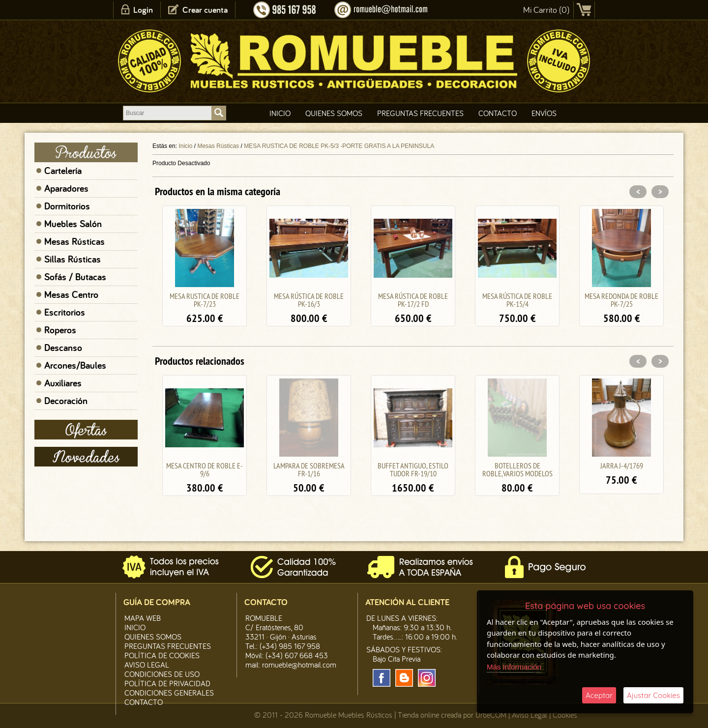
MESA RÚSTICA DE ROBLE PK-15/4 (517, 300)
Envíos (544, 113)
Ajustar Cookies (653, 695)
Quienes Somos (334, 113)
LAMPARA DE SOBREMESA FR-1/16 (309, 469)
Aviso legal (147, 665)
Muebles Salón (73, 224)
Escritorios (65, 312)
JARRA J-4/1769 (622, 466)
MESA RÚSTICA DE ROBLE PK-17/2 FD (413, 300)
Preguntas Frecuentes (420, 113)
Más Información (514, 667)
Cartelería (63, 171)
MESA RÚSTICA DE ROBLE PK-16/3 (309, 300)
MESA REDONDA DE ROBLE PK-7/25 (621, 300)
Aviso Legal (530, 715)
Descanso (63, 348)
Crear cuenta (205, 10)
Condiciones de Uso (162, 674)
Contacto (498, 113)
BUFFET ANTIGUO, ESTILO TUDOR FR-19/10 (413, 469)
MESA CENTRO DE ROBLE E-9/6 (205, 469)
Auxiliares (63, 383)
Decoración (66, 401)
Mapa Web (143, 618)
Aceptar (599, 695)
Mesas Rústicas (74, 241)
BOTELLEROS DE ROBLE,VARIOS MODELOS (517, 469)
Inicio (280, 113)
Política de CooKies (162, 655)
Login (143, 10)
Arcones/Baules (75, 365)
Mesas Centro (71, 294)
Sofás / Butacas (75, 277)
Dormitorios (67, 206)
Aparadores (66, 188)
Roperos (60, 330)
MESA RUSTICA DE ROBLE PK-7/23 (205, 300)
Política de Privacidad (167, 683)
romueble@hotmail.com (299, 665)
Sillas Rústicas (73, 259)
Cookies (565, 715)
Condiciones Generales (169, 693)
